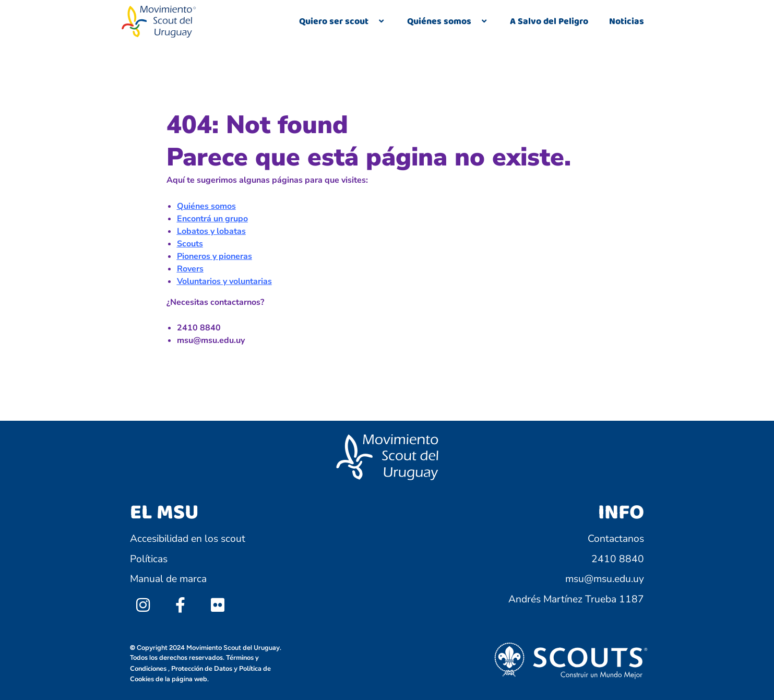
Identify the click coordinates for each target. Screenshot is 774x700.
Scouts (190, 244)
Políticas (149, 559)
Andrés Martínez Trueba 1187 (576, 599)
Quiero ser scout (343, 21)
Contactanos (616, 539)
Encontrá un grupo (212, 219)
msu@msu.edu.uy (605, 579)
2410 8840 (618, 559)
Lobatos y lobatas (211, 231)
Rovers (190, 269)
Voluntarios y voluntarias (224, 281)
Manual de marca (168, 579)
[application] (373, 22)
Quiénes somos (448, 21)
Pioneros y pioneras (215, 256)
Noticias (627, 21)
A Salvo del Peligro (549, 21)
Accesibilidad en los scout (188, 539)
